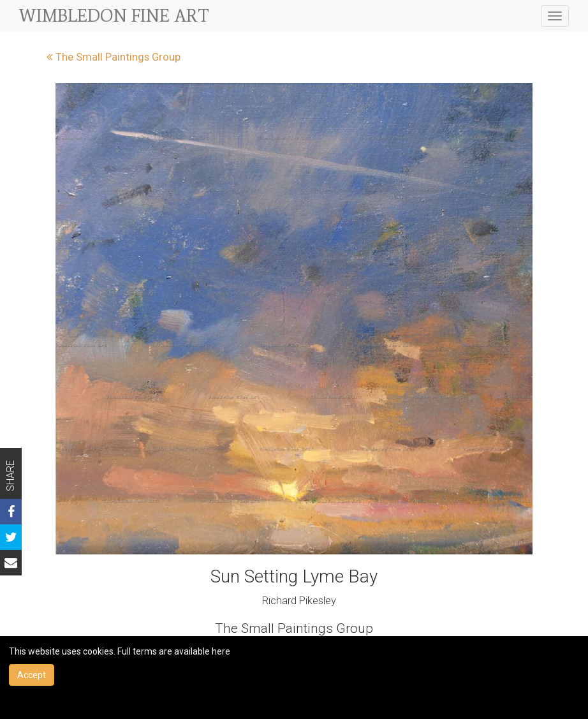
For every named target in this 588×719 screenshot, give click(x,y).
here (221, 651)
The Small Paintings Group (114, 57)
